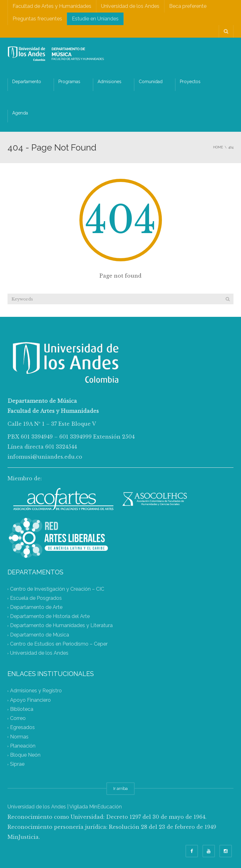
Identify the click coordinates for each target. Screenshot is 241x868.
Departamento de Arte (36, 607)
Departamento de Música (40, 635)
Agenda (20, 113)
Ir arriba (120, 788)
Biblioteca (22, 709)
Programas (69, 82)
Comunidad (151, 82)
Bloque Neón (25, 755)
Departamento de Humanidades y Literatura (61, 626)
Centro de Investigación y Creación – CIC (57, 589)
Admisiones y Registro (36, 691)
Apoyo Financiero (30, 700)
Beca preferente (188, 6)
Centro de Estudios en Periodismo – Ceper (59, 644)
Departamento (27, 82)
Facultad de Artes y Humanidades (52, 6)
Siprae (17, 764)
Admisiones (110, 82)
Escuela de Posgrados (36, 598)
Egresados (22, 728)
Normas (19, 737)
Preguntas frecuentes (37, 19)
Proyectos (190, 82)
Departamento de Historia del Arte (50, 617)
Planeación (23, 746)
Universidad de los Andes (130, 6)
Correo (18, 719)
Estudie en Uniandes (95, 19)
